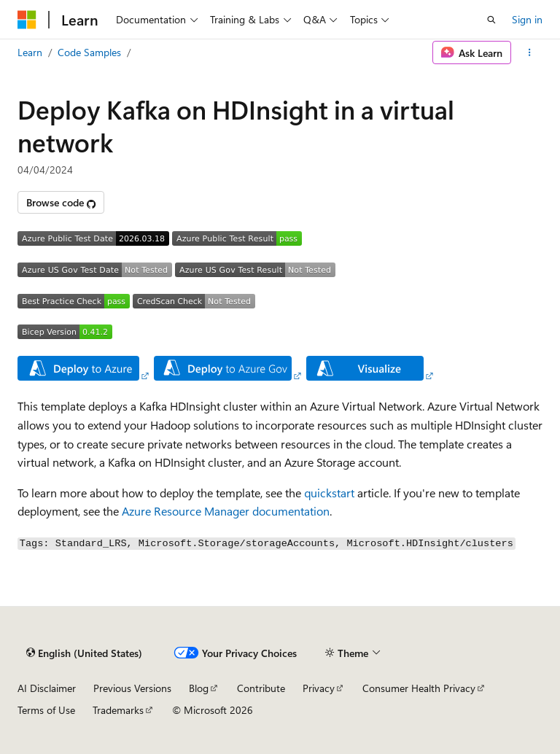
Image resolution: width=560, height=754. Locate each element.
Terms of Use (46, 710)
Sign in (527, 19)
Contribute (261, 688)
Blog (199, 688)
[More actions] (530, 53)
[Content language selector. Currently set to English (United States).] (84, 653)
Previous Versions (132, 688)
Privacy (319, 688)
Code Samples (89, 52)
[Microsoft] (27, 20)
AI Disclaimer (47, 688)
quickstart (329, 493)
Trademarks (118, 710)
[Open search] (491, 20)
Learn (30, 52)
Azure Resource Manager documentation (226, 511)
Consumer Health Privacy (419, 688)
